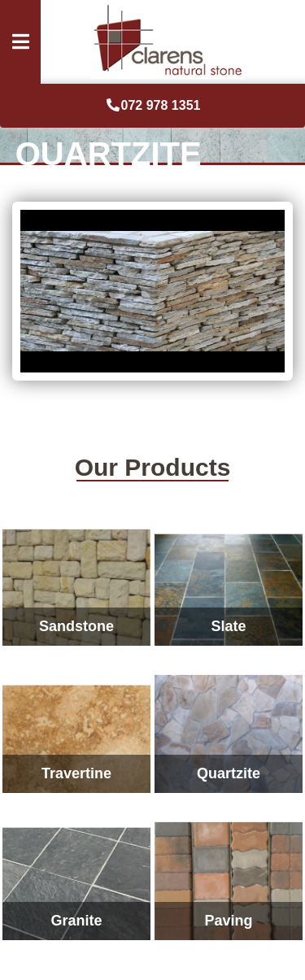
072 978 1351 (153, 105)
